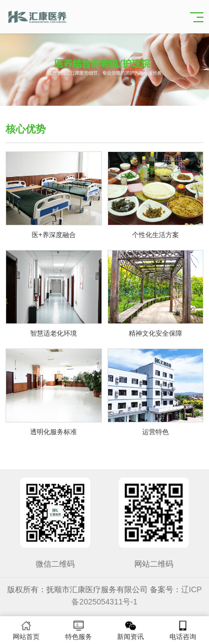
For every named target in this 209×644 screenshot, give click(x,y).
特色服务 (79, 630)
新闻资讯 (131, 630)
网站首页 (26, 630)
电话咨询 (183, 630)
